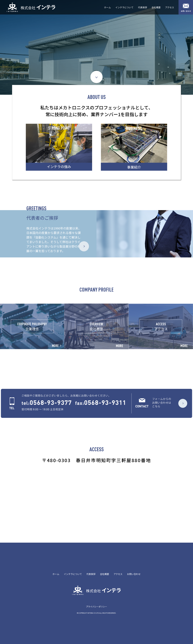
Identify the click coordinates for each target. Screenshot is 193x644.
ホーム (107, 7)
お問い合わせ (134, 574)
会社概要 (156, 7)
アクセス (170, 7)
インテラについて (124, 7)
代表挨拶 (142, 7)
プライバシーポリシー (96, 607)
